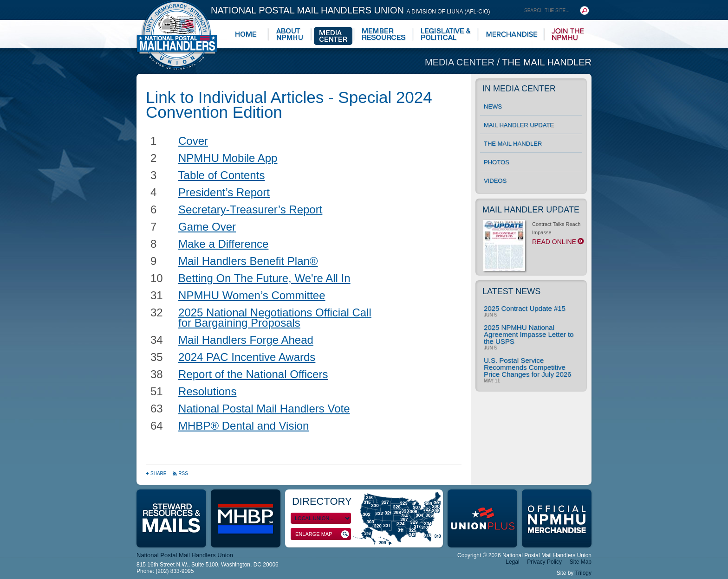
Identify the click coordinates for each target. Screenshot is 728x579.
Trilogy (583, 573)
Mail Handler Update (519, 125)
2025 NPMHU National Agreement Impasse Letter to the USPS (529, 334)
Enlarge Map (322, 534)
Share (157, 473)
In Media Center (519, 89)
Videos (495, 181)
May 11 (492, 381)
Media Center (461, 62)
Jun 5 (490, 315)
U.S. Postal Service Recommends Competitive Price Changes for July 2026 (527, 367)
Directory (322, 501)
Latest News (511, 291)
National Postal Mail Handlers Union (351, 10)
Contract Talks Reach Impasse (533, 236)
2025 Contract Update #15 (525, 308)
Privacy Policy (544, 562)
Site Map (581, 562)
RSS (180, 473)
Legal (512, 562)
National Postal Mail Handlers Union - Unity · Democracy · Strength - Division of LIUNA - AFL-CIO (177, 35)
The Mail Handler (547, 62)
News (493, 106)
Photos (497, 162)
